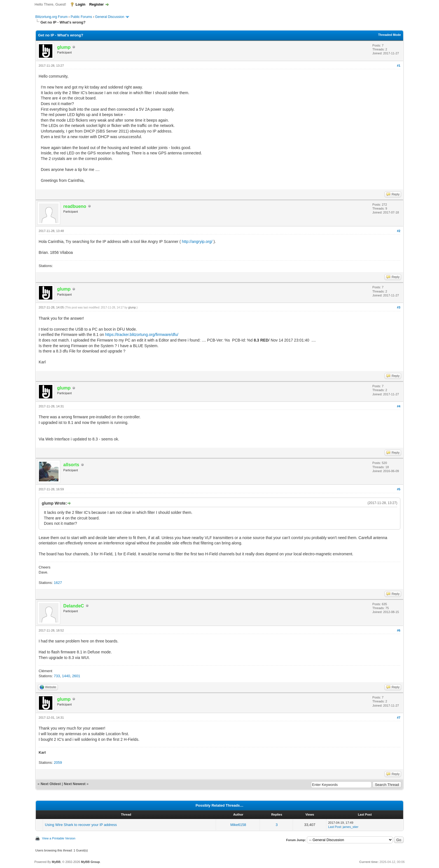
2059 (58, 763)
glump (132, 307)
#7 (399, 718)
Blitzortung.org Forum (51, 17)
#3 (399, 307)
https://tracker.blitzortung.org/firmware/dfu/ (142, 335)
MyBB (56, 862)
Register (97, 4)
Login (80, 4)
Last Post (335, 827)
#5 (399, 489)
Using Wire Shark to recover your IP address (81, 825)
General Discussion (110, 17)
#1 (399, 66)
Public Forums (81, 17)
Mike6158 (238, 825)
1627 (58, 583)
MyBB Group (90, 862)
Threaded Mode (390, 35)
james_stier (351, 827)
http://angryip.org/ (197, 242)
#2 (399, 231)
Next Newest (75, 784)
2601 (76, 676)
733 (57, 676)
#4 (399, 406)
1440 (66, 676)
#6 (399, 630)
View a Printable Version (59, 838)
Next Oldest (51, 784)
